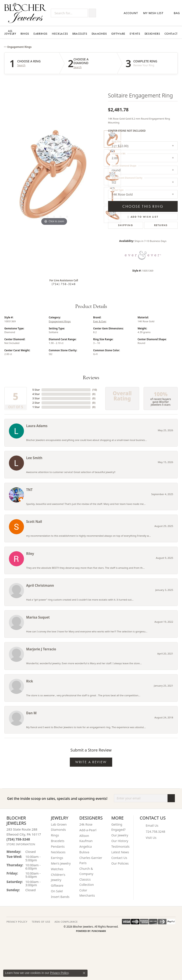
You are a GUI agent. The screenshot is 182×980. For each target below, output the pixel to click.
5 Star (36, 390)
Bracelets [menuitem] (58, 841)
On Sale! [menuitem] (57, 891)
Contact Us (119, 858)
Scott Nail (34, 522)
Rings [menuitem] (55, 835)
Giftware (118, 34)
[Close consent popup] (84, 973)
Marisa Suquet (38, 617)
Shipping (126, 225)
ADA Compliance (66, 922)
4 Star (36, 394)
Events (135, 34)
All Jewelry (10, 32)
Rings (25, 34)
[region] (54, 177)
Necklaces (60, 34)
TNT (29, 490)
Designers (152, 34)
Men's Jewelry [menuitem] (61, 863)
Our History (120, 841)
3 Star (36, 398)
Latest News (120, 852)
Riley (30, 554)
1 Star (36, 407)
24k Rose (86, 824)
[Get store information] (21, 844)
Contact (171, 34)
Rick (30, 681)
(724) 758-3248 (64, 284)
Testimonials (120, 846)
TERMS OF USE (41, 922)
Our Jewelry (120, 835)
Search (21, 65)
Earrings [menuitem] (57, 858)
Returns (161, 225)
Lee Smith (34, 458)
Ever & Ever (100, 321)
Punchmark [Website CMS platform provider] (99, 931)
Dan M (31, 713)
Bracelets (80, 34)
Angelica (85, 846)
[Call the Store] (18, 839)
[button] (131, 13)
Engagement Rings (19, 47)
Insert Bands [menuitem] (60, 897)
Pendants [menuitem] (58, 846)
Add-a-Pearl (88, 830)
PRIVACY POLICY (17, 922)
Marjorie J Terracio (41, 649)
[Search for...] (69, 13)
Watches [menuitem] (57, 869)
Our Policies (120, 863)
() (95, 390)
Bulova (84, 852)
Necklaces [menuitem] (58, 852)
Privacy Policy (59, 973)
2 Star (36, 403)
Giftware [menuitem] (57, 885)
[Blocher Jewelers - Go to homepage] (26, 13)
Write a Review (91, 762)
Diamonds (99, 34)
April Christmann (40, 585)
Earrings (41, 34)
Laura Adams (37, 426)
